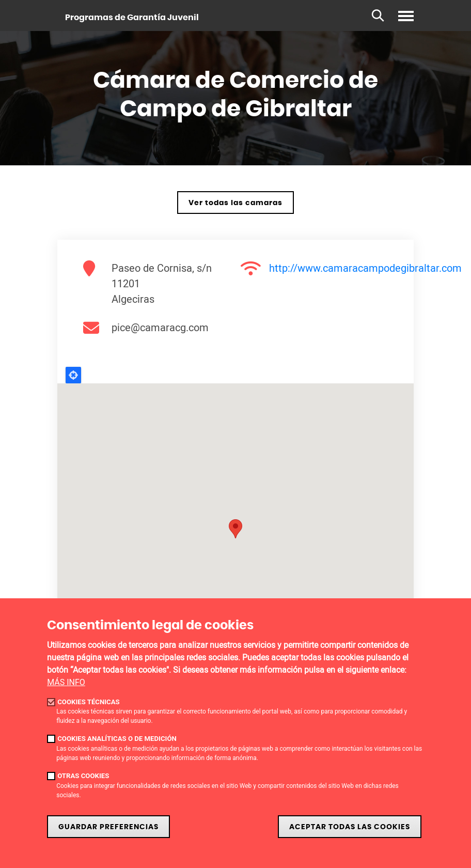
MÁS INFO (66, 682)
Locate (73, 375)
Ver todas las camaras (235, 203)
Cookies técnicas (89, 702)
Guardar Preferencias (108, 827)
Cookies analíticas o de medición (117, 739)
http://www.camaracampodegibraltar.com (365, 268)
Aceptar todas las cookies (350, 827)
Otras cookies (83, 776)
